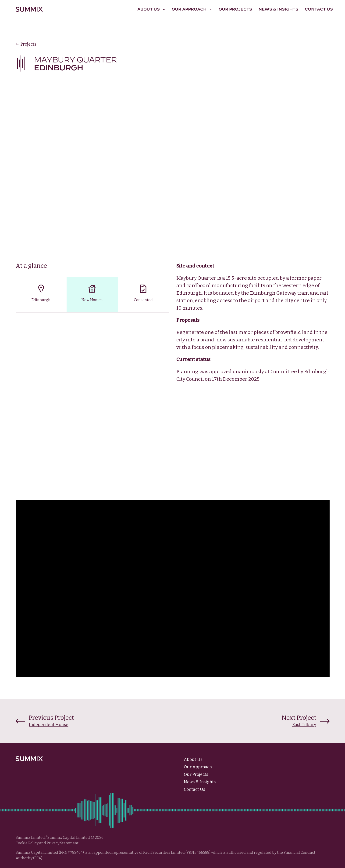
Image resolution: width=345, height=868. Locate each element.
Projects (26, 44)
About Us (193, 759)
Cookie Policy (27, 843)
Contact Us (319, 9)
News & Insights (278, 9)
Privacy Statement (63, 843)
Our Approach (198, 767)
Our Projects (235, 9)
